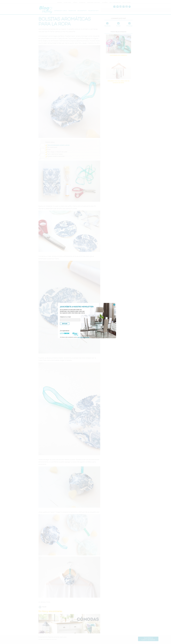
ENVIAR (65, 324)
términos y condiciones (83, 337)
